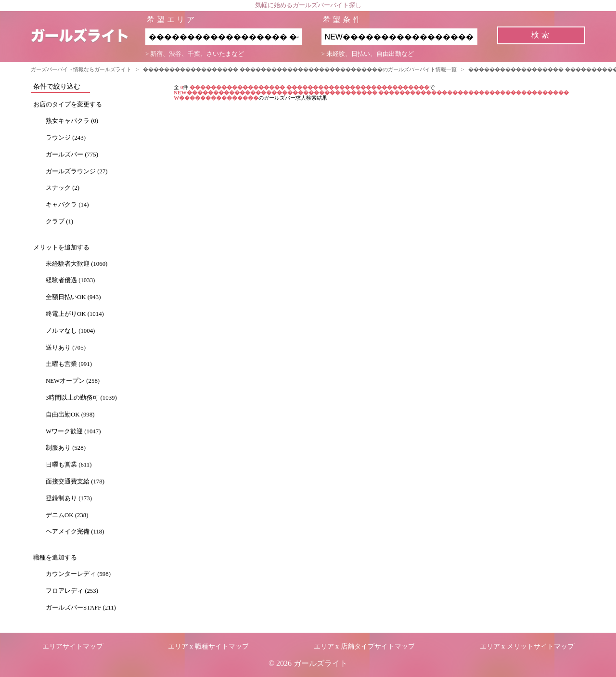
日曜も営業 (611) (69, 465)
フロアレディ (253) (72, 591)
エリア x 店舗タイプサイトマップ (364, 646)
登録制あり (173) (69, 498)
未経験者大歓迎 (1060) (77, 264)
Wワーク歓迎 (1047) (73, 431)
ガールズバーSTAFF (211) (81, 608)
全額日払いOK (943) (73, 297)
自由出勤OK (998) (70, 415)
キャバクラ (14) (67, 205)
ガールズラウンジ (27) (77, 171)
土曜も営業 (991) (69, 364)
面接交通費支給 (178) (75, 482)
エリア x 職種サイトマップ (208, 646)
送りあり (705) (66, 348)
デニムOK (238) (67, 515)
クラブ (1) (59, 221)
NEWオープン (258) (73, 381)
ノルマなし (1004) (70, 331)
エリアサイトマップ (73, 646)
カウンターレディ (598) (78, 574)
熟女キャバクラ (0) (72, 121)
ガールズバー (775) (72, 155)
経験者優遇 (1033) (70, 280)
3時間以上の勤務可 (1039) (81, 398)
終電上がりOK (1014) (75, 314)
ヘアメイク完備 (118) (75, 532)
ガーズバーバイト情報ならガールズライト (81, 69)
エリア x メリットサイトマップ (527, 646)
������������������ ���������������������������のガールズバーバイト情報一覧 (300, 69)
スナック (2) (63, 188)
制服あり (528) (66, 448)
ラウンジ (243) (66, 138)
